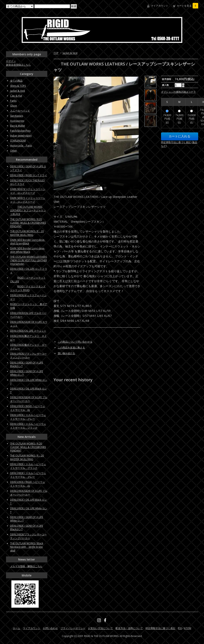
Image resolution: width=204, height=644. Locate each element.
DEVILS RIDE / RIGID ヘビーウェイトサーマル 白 (28, 408)
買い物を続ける (66, 353)
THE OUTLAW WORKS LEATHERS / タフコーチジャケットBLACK (28, 210)
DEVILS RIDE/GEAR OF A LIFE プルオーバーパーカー (29, 399)
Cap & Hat (16, 96)
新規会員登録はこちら (18, 65)
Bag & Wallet (18, 126)
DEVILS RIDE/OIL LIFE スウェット (28, 331)
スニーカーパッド (20, 111)
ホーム (17, 628)
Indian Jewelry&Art (21, 136)
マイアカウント (160, 6)
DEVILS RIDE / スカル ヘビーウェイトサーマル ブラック (28, 426)
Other (14, 151)
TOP (56, 53)
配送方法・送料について (129, 628)
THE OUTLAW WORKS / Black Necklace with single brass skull (27, 547)
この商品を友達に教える (71, 348)
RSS (180, 628)
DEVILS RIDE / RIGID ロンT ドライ (29, 175)
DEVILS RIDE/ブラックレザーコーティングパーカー (28, 356)
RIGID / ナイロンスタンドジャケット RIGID (28, 288)
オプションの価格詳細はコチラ (178, 92)
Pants (13, 101)
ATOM (188, 628)
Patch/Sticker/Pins (20, 131)
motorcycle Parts (21, 146)
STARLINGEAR (18, 141)
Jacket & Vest (70, 53)
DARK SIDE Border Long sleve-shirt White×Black (28, 250)
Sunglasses (17, 116)
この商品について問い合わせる (75, 342)
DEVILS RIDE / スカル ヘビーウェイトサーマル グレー (28, 417)
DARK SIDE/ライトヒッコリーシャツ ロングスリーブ (28, 200)
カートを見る (187, 6)
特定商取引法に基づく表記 (160, 628)
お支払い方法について (100, 628)
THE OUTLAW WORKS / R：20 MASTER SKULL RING (27, 233)
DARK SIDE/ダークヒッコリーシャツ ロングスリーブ (28, 191)
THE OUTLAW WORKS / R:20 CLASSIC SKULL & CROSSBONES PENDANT (28, 223)
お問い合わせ (50, 628)
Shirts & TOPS (18, 86)
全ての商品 (16, 81)
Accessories (17, 121)
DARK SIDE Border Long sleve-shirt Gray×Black (28, 242)
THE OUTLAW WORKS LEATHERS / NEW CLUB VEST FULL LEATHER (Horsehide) (29, 260)
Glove (14, 106)
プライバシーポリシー (73, 628)
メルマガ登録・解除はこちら (26, 566)
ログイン (11, 61)
